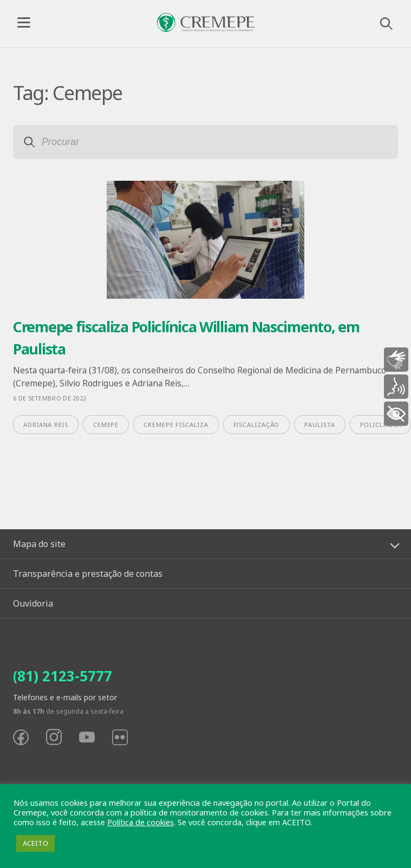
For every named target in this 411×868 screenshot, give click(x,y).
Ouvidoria (33, 603)
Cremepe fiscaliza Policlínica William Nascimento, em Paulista (186, 338)
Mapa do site (39, 544)
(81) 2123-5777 (63, 676)
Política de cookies (141, 822)
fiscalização (257, 425)
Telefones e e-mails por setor (65, 697)
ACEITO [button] (35, 843)
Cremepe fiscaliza (176, 425)
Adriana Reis (46, 425)
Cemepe (106, 425)
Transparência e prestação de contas (88, 574)
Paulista (319, 425)
